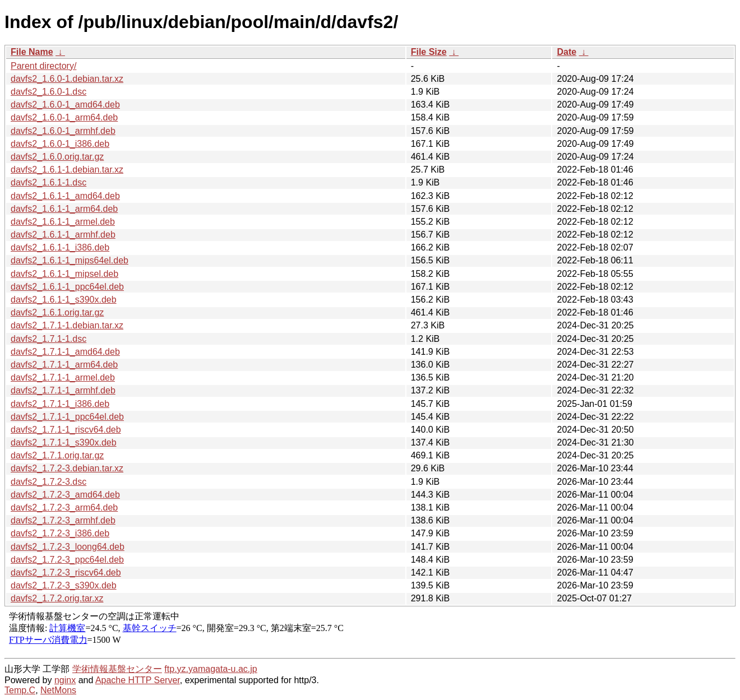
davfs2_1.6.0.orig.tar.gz (57, 157)
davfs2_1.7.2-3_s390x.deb (64, 585)
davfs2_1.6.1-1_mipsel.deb (64, 274)
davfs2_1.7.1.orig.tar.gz (57, 455)
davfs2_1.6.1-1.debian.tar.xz (67, 170)
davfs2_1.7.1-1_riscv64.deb (66, 430)
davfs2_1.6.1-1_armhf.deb (63, 235)
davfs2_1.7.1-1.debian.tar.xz (67, 325)
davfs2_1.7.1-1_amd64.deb (65, 352)
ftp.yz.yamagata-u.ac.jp (211, 669)
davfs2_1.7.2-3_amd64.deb (65, 495)
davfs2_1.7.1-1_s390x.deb (64, 442)
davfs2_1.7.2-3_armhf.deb (63, 520)
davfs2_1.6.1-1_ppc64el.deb (67, 287)
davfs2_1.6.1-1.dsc (48, 182)
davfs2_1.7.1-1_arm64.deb (64, 365)
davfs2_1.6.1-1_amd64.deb (65, 196)
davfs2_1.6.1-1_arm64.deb (64, 209)
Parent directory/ (43, 66)
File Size (429, 52)
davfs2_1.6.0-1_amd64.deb (65, 105)
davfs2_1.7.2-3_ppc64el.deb (67, 560)
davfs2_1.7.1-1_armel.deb (63, 377)
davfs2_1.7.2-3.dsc (48, 482)
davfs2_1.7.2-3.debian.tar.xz (67, 468)
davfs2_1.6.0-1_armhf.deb (63, 131)
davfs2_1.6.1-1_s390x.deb (64, 300)
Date (566, 52)
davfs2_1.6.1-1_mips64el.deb (70, 260)
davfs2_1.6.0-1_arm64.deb (64, 117)
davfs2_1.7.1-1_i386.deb (60, 404)
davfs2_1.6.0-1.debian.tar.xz (67, 79)
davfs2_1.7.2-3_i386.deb (60, 533)
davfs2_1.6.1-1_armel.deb (63, 222)
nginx (65, 680)
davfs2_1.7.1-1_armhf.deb (63, 390)
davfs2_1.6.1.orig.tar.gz (57, 312)
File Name (32, 52)
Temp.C (20, 690)
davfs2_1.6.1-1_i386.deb (60, 247)
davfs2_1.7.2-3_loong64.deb (68, 547)
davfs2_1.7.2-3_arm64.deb (64, 507)
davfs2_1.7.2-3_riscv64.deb (66, 572)
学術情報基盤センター (117, 669)
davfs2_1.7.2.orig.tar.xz (57, 598)
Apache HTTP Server (138, 680)
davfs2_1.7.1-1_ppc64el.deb (67, 417)
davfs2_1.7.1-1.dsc (48, 339)
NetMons (58, 690)
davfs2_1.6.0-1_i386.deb (60, 144)
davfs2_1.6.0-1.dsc (48, 92)
